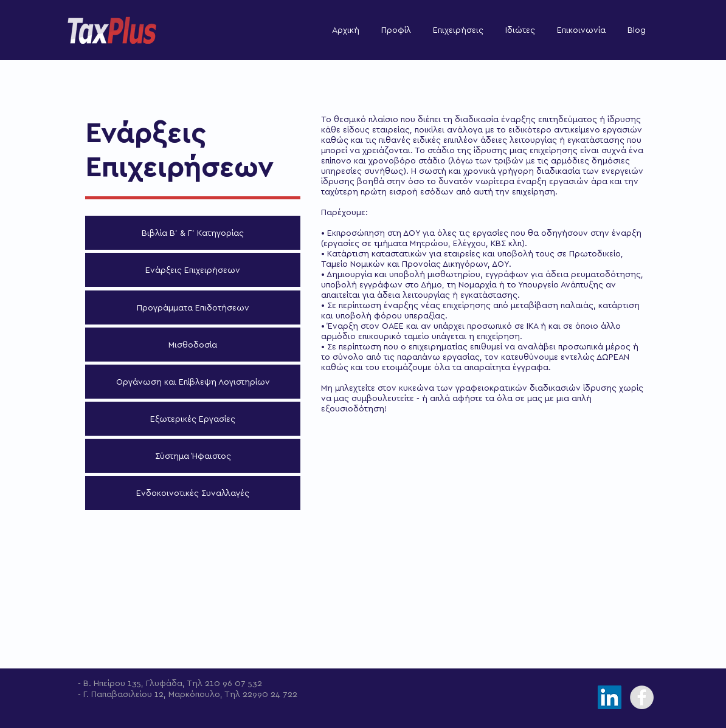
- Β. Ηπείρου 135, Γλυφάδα (130, 683)
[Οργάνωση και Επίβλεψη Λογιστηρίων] (193, 382)
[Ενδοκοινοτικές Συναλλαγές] (193, 493)
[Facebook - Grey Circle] (642, 697)
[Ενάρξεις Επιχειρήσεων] (193, 270)
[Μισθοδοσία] (193, 345)
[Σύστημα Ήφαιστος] (193, 456)
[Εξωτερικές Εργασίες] (193, 419)
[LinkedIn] (610, 697)
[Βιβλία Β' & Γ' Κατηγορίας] (193, 233)
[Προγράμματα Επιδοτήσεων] (193, 307)
